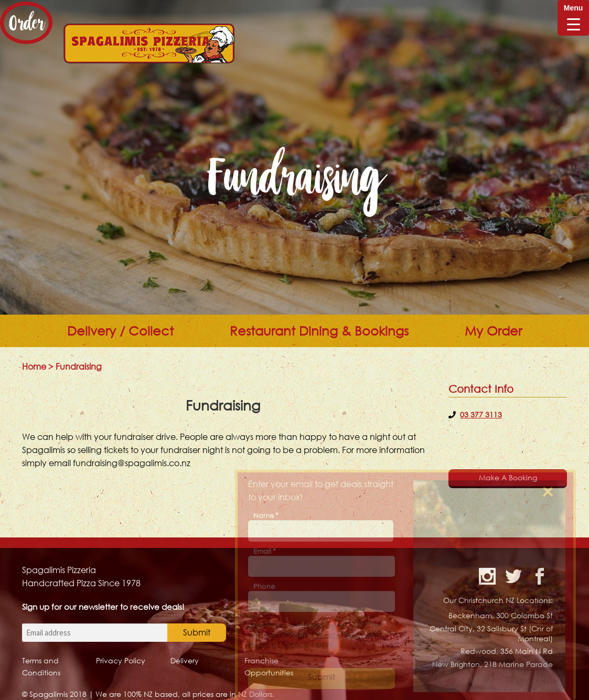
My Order (493, 331)
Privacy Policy (121, 660)
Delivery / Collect (120, 331)
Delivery (185, 660)
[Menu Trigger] (573, 18)
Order (26, 23)
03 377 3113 (481, 414)
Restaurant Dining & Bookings (319, 331)
